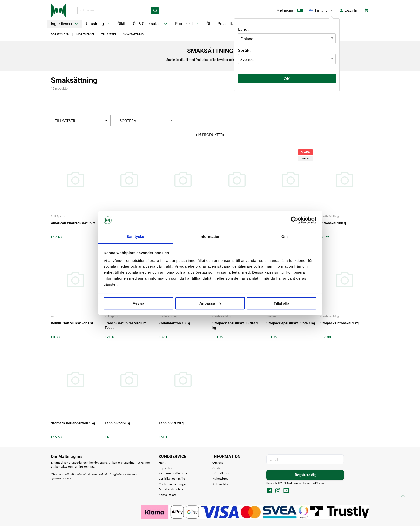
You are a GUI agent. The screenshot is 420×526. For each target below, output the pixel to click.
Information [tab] (210, 237)
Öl (208, 24)
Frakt (162, 462)
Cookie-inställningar (172, 484)
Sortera (146, 121)
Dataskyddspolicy (171, 489)
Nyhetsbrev (220, 479)
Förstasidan (60, 34)
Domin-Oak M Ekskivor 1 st (72, 323)
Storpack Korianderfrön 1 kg (73, 423)
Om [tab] (285, 237)
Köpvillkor (166, 468)
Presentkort (228, 24)
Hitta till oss (221, 473)
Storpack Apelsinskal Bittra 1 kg (235, 325)
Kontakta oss (168, 495)
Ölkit (121, 24)
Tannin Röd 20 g (117, 423)
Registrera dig (305, 475)
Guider (217, 468)
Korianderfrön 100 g (174, 323)
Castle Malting (330, 216)
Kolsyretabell (221, 484)
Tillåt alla (281, 303)
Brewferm (273, 316)
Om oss (218, 462)
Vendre (320, 483)
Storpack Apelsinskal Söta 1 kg (291, 323)
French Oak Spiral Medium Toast (126, 325)
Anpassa (210, 303)
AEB (54, 316)
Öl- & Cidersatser (150, 24)
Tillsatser (109, 34)
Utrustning (98, 24)
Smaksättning (133, 34)
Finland (322, 10)
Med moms (290, 11)
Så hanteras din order (173, 473)
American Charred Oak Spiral (74, 223)
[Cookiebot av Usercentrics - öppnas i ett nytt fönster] (295, 220)
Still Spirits (58, 216)
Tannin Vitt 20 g (171, 423)
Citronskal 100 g (333, 223)
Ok (287, 79)
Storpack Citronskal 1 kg (339, 323)
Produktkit (187, 24)
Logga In (349, 10)
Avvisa (139, 303)
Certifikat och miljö (172, 479)
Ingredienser (65, 24)
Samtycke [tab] (135, 237)
